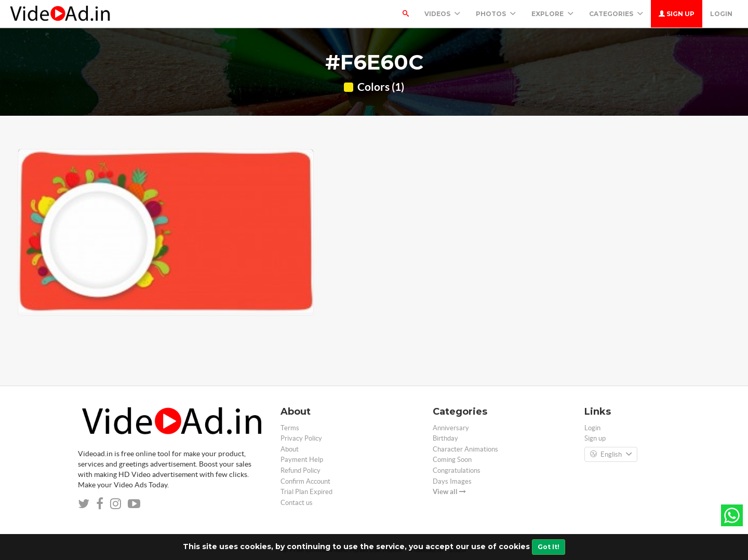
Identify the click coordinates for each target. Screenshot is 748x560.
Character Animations (465, 449)
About (290, 449)
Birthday (445, 438)
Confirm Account (305, 481)
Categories (616, 14)
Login (721, 14)
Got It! (549, 547)
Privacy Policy (301, 438)
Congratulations (457, 470)
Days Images (452, 481)
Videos (442, 14)
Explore (552, 14)
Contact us (297, 503)
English (611, 455)
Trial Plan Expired (306, 492)
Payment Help (302, 460)
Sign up (677, 14)
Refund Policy (300, 470)
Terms (290, 428)
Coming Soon (452, 460)
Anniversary (451, 428)
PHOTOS (496, 14)
